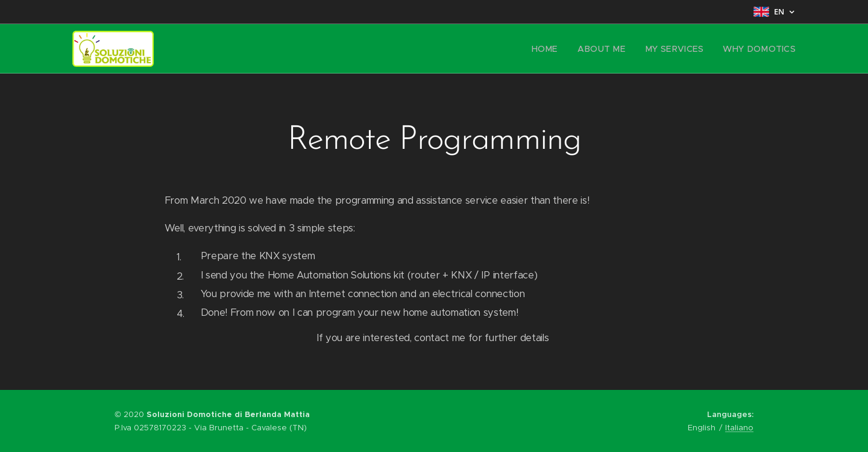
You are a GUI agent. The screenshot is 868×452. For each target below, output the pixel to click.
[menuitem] (563, 49)
